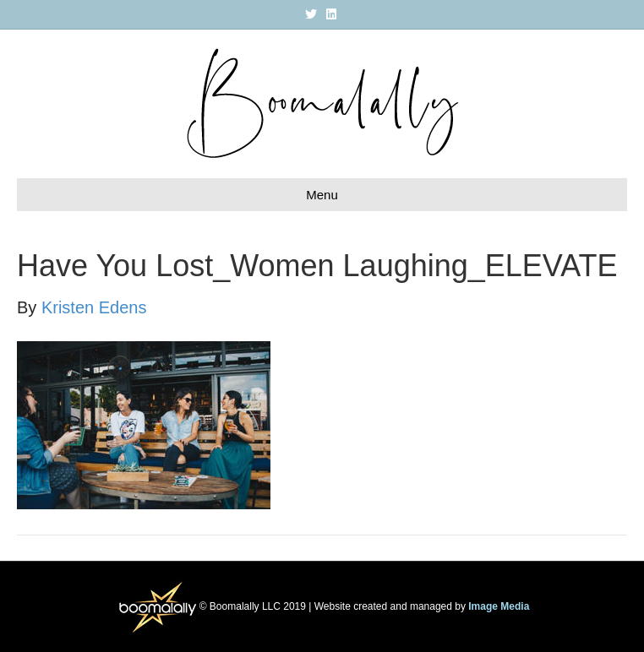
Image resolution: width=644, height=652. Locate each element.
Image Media (499, 606)
